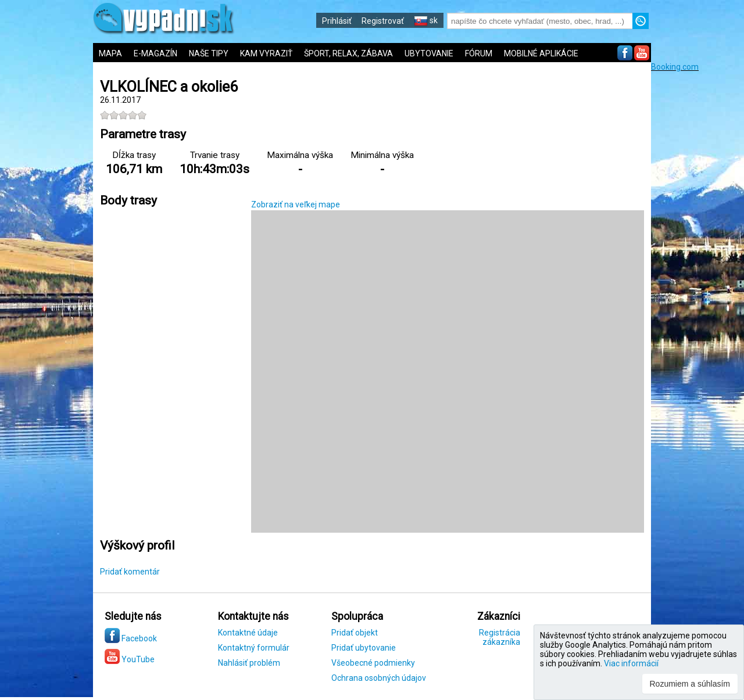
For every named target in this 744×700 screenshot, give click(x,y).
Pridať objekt (355, 633)
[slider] (123, 115)
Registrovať (383, 21)
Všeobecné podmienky (373, 663)
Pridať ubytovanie (364, 648)
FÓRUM (479, 53)
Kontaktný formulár (254, 648)
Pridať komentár (130, 572)
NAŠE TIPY (209, 53)
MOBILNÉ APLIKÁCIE (541, 53)
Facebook (131, 638)
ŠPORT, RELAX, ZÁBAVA (348, 53)
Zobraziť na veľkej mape (296, 204)
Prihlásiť (337, 21)
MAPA (110, 53)
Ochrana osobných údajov (379, 678)
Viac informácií (631, 663)
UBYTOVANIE (429, 53)
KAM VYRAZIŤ (266, 53)
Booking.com (675, 67)
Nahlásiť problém (249, 663)
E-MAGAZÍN (155, 53)
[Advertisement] (697, 246)
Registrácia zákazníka (500, 637)
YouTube (130, 659)
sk (426, 20)
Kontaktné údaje (248, 633)
